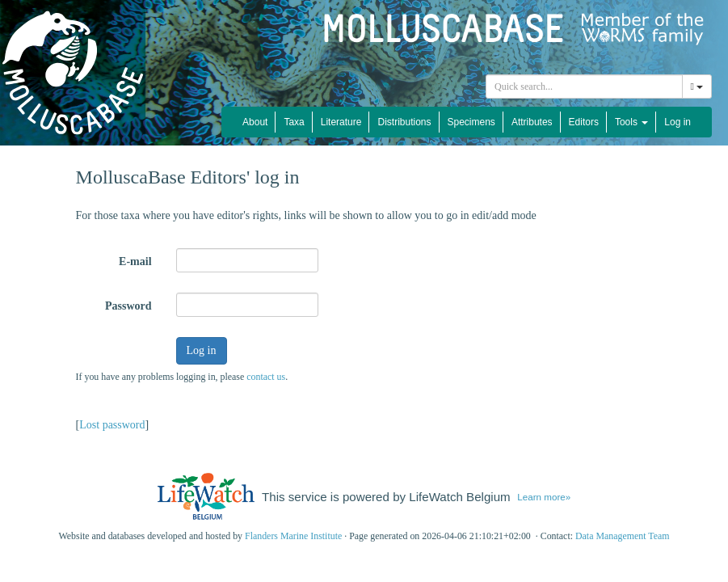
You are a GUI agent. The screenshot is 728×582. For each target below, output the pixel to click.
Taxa (294, 122)
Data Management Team (623, 536)
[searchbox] (584, 86)
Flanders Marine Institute (293, 536)
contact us (266, 377)
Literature (341, 122)
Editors (584, 122)
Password (128, 306)
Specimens (471, 122)
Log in (678, 122)
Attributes (532, 122)
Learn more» (544, 497)
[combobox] (584, 86)
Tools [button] (631, 122)
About (255, 122)
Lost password (112, 425)
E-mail (135, 261)
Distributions (404, 122)
